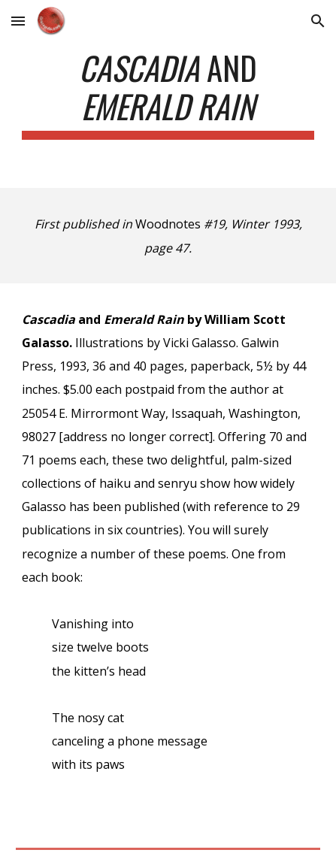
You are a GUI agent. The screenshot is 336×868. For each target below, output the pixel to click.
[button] (18, 21)
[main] (168, 94)
